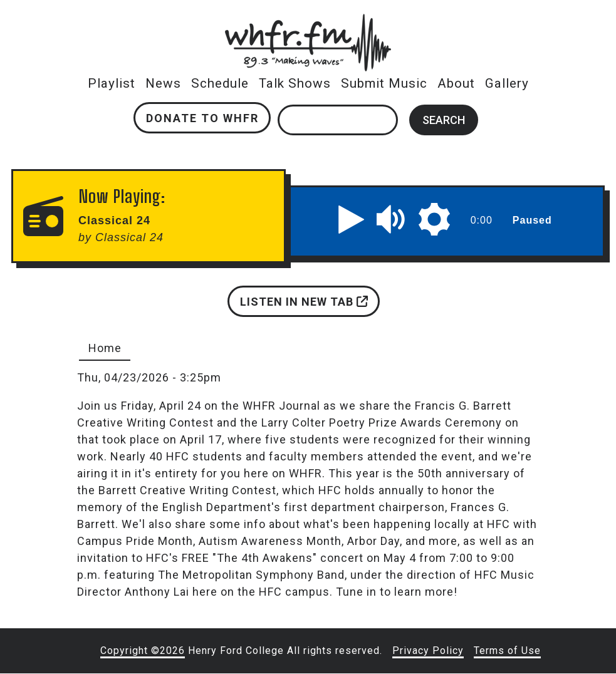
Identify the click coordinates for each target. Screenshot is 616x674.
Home (105, 348)
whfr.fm (308, 22)
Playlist (112, 83)
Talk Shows (295, 83)
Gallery (507, 83)
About (456, 83)
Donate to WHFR (202, 118)
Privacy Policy (428, 651)
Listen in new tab (304, 302)
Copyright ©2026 (143, 651)
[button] (352, 219)
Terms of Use (507, 651)
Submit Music (384, 83)
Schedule (220, 83)
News (163, 83)
